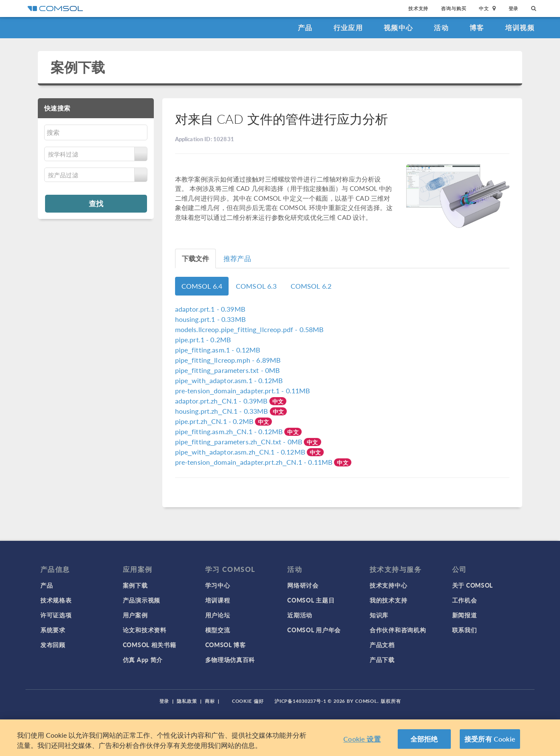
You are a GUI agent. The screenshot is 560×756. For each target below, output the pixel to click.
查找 (96, 203)
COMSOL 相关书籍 (150, 645)
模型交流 (218, 630)
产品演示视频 (141, 600)
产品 (305, 27)
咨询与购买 (454, 8)
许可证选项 (56, 615)
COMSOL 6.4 (202, 286)
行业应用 (348, 27)
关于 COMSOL (472, 585)
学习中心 (218, 585)
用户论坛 (218, 615)
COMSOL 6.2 (311, 286)
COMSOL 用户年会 (314, 630)
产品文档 (382, 645)
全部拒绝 (424, 739)
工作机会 (465, 600)
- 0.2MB (203, 340)
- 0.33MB (210, 319)
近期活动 (300, 615)
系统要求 (53, 630)
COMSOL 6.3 (256, 286)
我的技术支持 (388, 600)
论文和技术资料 (145, 630)
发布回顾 (53, 645)
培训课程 (218, 600)
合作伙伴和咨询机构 (398, 630)
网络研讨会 (303, 585)
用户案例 (135, 615)
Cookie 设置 (362, 739)
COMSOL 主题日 (311, 600)
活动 (441, 27)
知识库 (379, 615)
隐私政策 (187, 701)
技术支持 (418, 8)
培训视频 (520, 27)
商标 (210, 701)
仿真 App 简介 (143, 659)
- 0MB (228, 370)
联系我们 (465, 630)
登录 (514, 8)
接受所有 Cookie (490, 739)
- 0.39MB (210, 309)
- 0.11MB (243, 391)
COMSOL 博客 (226, 645)
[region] (280, 738)
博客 (477, 27)
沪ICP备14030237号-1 (300, 701)
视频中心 (398, 27)
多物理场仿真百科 (230, 659)
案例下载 (78, 67)
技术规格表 (56, 600)
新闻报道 (465, 615)
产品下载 (382, 659)
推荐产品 (237, 258)
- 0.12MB (218, 350)
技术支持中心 (388, 585)
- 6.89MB (228, 360)
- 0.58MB (249, 329)
